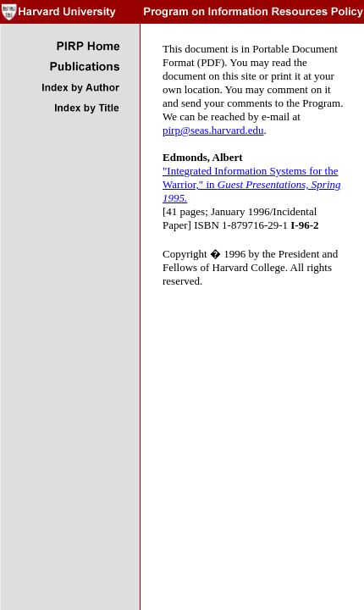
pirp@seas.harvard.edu (213, 130)
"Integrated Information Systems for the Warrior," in (252, 184)
